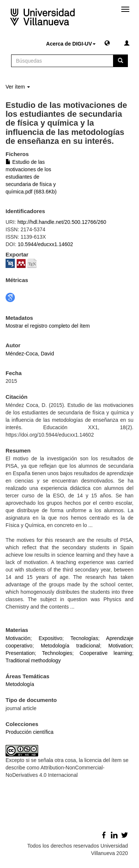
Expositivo (50, 638)
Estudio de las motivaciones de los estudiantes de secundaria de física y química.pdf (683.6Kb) (31, 177)
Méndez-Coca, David (30, 354)
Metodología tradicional (70, 646)
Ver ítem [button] (18, 87)
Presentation (20, 653)
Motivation (120, 646)
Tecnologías (84, 638)
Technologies (57, 653)
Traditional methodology (33, 660)
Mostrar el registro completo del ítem (48, 326)
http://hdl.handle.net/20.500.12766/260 (62, 222)
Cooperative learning (106, 653)
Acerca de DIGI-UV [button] (71, 44)
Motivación (18, 638)
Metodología (20, 684)
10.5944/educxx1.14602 (45, 244)
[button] (107, 43)
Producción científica (29, 732)
